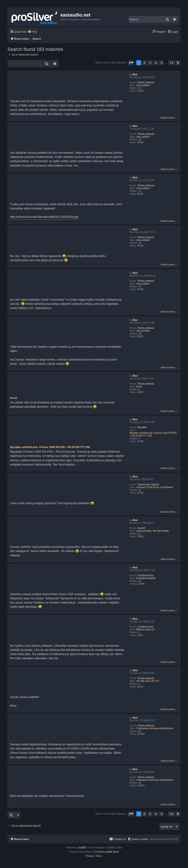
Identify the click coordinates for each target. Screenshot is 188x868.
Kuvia (139, 387)
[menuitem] (32, 32)
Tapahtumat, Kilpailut (148, 484)
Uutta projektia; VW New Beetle (153, 531)
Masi (135, 75)
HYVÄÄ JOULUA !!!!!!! (148, 681)
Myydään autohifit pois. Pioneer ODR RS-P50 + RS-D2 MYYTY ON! (153, 434)
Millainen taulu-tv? (146, 630)
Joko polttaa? (143, 85)
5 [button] (162, 63)
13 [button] (171, 63)
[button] (131, 63)
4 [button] (156, 63)
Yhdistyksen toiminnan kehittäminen (155, 728)
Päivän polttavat (146, 82)
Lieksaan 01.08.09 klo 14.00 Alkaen (155, 487)
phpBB (82, 848)
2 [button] (144, 63)
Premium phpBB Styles (107, 852)
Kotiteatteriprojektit (146, 578)
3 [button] (150, 63)
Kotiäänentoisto (145, 575)
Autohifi (141, 528)
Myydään (142, 427)
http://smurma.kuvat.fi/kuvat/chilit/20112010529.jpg (44, 217)
